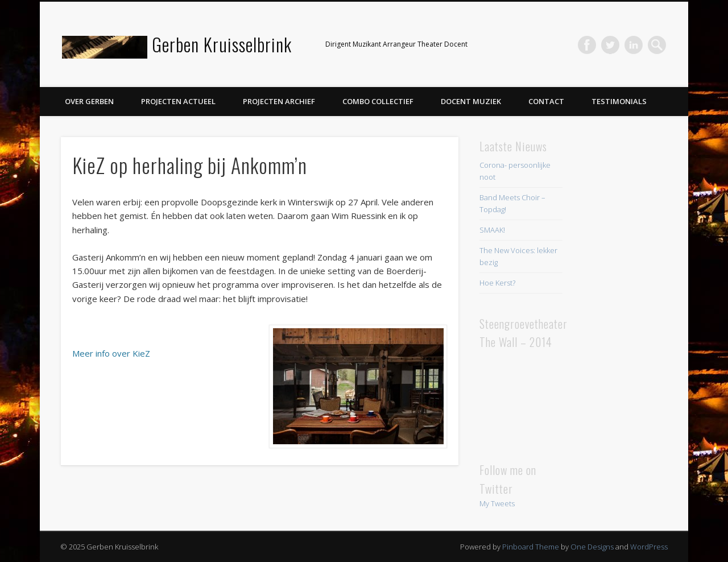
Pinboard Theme (531, 547)
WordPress (649, 547)
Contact (546, 101)
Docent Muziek (471, 101)
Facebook (587, 45)
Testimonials (619, 101)
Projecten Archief (279, 101)
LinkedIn (634, 45)
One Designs (592, 547)
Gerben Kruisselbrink (222, 44)
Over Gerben (89, 101)
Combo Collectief (378, 101)
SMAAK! (492, 230)
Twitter (610, 45)
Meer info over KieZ (111, 353)
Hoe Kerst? (497, 283)
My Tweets (497, 503)
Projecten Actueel (178, 101)
